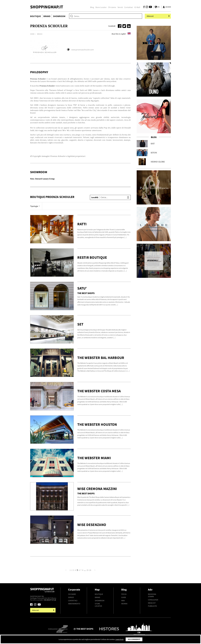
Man (123, 601)
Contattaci (129, 7)
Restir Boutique (92, 257)
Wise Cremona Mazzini (97, 489)
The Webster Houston (97, 424)
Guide (124, 597)
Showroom (59, 16)
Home (32, 34)
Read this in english (121, 34)
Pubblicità (152, 606)
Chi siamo (112, 7)
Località (95, 197)
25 (88, 570)
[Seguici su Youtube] (150, 7)
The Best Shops (86, 293)
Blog (92, 7)
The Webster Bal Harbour (101, 358)
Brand (47, 16)
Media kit (152, 603)
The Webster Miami (94, 458)
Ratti (82, 224)
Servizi (120, 7)
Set (80, 324)
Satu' (82, 288)
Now (32, 179)
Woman (124, 604)
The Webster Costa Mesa (99, 391)
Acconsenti (134, 639)
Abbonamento (74, 604)
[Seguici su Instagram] (147, 7)
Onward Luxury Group (45, 179)
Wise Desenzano (92, 525)
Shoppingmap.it (43, 591)
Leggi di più (119, 639)
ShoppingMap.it (47, 7)
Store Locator (101, 7)
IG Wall (137, 7)
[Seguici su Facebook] (144, 7)
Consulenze (153, 600)
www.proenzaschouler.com (83, 50)
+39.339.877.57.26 (50, 600)
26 (90, 570)
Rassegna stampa (152, 595)
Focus (124, 594)
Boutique (36, 16)
